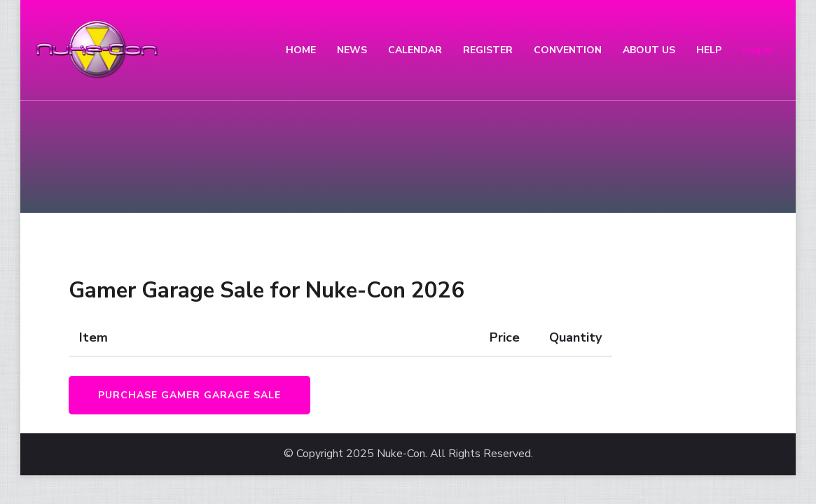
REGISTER (488, 50)
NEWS (352, 50)
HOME (301, 50)
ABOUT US (649, 50)
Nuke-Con (401, 454)
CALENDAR (415, 50)
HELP (709, 50)
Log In (758, 50)
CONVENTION (568, 50)
